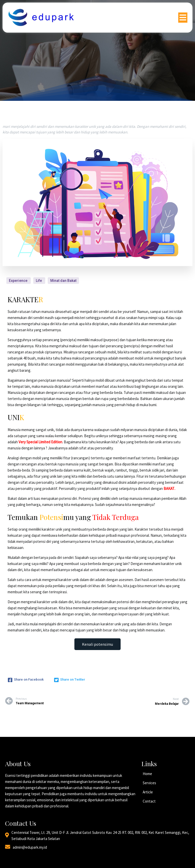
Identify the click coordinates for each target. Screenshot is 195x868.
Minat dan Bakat (63, 280)
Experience (19, 280)
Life (39, 280)
